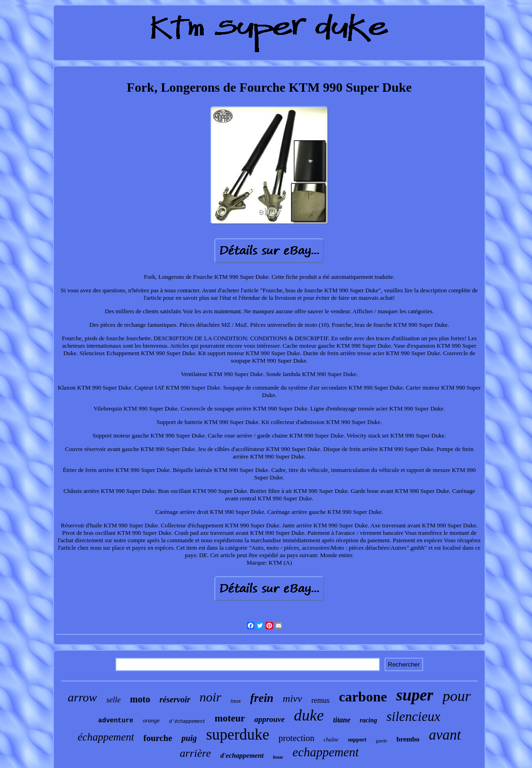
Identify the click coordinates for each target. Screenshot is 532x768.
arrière (196, 753)
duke (309, 715)
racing (369, 720)
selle (113, 700)
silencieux (413, 716)
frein (262, 698)
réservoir (175, 700)
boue (278, 757)
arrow (83, 697)
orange (151, 720)
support (357, 740)
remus (321, 700)
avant (445, 735)
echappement (326, 752)
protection (296, 738)
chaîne (331, 740)
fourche (158, 738)
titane (342, 720)
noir (210, 697)
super (415, 695)
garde (381, 741)
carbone (363, 697)
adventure (116, 721)
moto (140, 699)
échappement (106, 737)
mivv (293, 698)
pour (457, 696)
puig (189, 738)
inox (236, 701)
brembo (408, 739)
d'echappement (242, 755)
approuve (269, 719)
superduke (238, 734)
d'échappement (187, 722)
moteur (230, 718)
